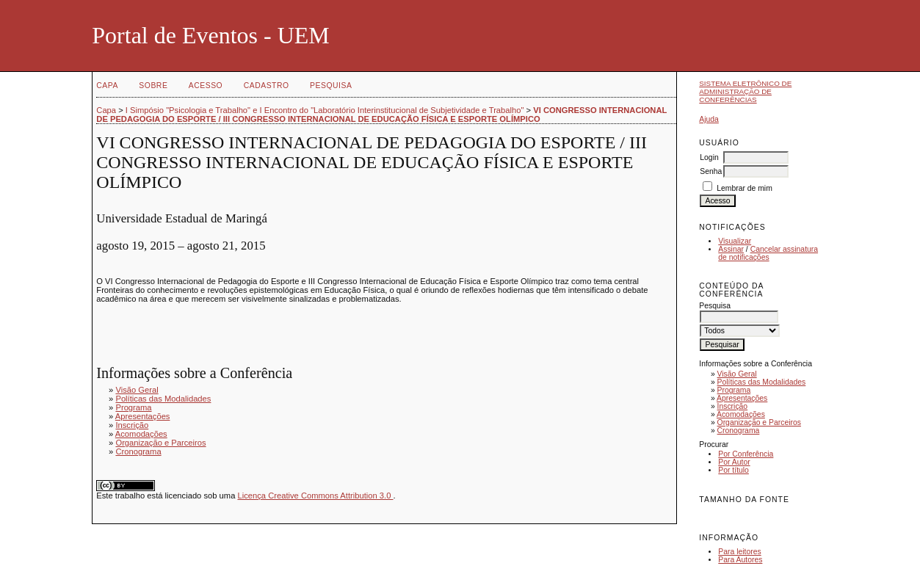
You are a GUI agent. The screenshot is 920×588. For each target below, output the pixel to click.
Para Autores (740, 560)
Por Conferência (746, 454)
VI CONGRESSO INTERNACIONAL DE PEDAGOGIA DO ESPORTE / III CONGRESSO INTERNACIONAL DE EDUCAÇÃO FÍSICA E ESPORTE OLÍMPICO (381, 115)
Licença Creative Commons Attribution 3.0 (315, 496)
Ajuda (709, 119)
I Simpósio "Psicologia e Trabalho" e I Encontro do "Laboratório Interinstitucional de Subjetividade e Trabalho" (325, 110)
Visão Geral (737, 374)
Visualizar (735, 241)
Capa (107, 86)
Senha (711, 171)
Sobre (153, 86)
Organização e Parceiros (759, 422)
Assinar (731, 249)
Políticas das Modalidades (762, 382)
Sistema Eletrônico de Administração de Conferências (745, 91)
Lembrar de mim (745, 188)
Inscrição (733, 406)
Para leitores (739, 552)
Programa (734, 390)
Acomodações (741, 414)
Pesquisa (331, 86)
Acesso (206, 86)
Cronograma (739, 431)
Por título (734, 470)
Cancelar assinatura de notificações (768, 253)
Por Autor (734, 462)
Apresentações (742, 398)
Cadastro (267, 86)
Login (709, 157)
